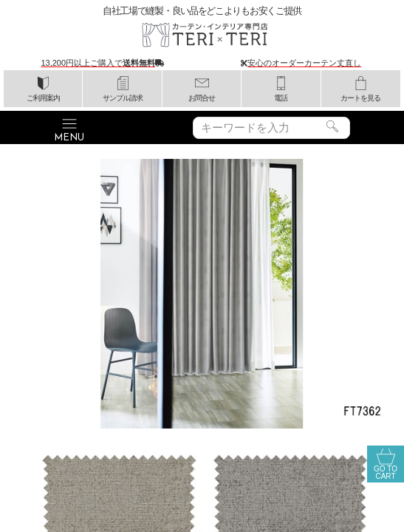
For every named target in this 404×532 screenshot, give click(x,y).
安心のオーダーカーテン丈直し (304, 63)
